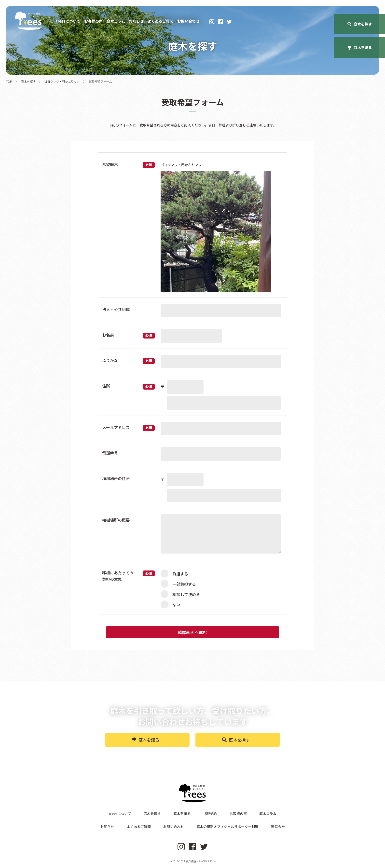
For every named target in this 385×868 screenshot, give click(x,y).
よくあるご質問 (160, 21)
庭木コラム (116, 21)
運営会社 (264, 828)
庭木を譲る (146, 745)
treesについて (68, 21)
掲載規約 (207, 818)
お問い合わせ (188, 21)
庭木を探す (236, 745)
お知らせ (136, 21)
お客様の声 (93, 21)
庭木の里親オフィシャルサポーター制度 (221, 828)
